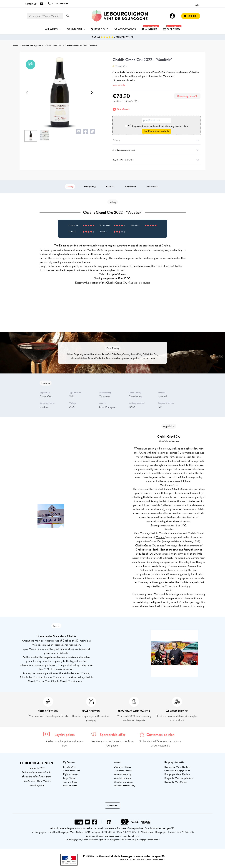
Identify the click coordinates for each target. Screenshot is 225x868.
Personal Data (70, 786)
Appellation (131, 187)
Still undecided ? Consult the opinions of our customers (160, 743)
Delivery (156, 140)
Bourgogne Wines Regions (177, 774)
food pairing (90, 187)
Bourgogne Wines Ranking (177, 767)
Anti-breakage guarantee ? (156, 150)
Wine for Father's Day (124, 786)
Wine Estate (153, 187)
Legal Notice (69, 778)
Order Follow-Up (72, 771)
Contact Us (112, 806)
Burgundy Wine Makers (176, 782)
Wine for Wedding (122, 774)
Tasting (70, 187)
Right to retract (71, 774)
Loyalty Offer (70, 767)
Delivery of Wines (122, 767)
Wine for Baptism (122, 778)
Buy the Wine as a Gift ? (156, 160)
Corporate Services (123, 771)
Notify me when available (157, 131)
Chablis (176, 489)
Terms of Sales (70, 782)
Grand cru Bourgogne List (177, 771)
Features (110, 187)
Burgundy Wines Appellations (179, 778)
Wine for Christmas (123, 782)
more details (119, 85)
